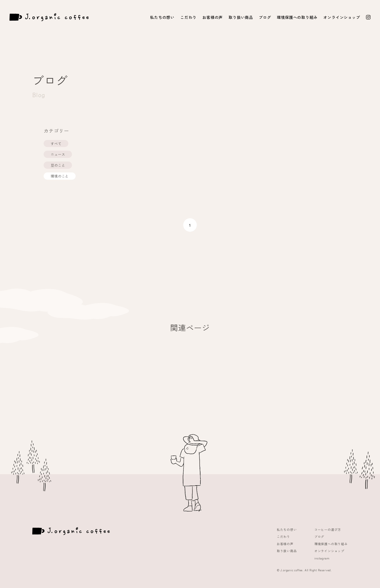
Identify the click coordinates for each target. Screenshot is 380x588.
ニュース (58, 154)
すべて (56, 143)
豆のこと (58, 165)
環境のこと (60, 176)
